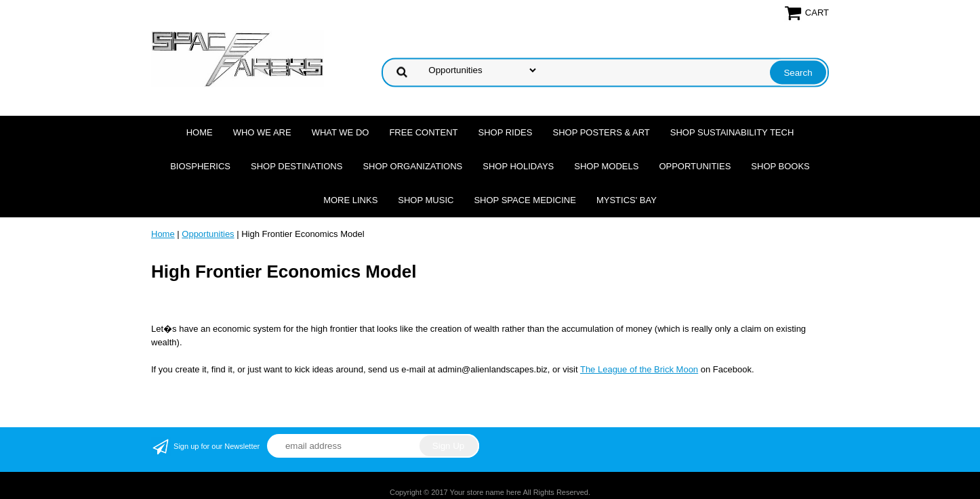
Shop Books (780, 166)
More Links (350, 200)
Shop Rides (506, 132)
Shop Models (606, 166)
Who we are (262, 132)
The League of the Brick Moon (639, 369)
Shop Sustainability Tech (732, 132)
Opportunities (695, 166)
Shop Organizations (412, 166)
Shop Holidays (518, 166)
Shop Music (426, 200)
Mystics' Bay (627, 200)
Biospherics (200, 166)
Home (200, 132)
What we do (341, 132)
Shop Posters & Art (601, 132)
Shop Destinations (297, 166)
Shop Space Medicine (525, 200)
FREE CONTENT (423, 132)
